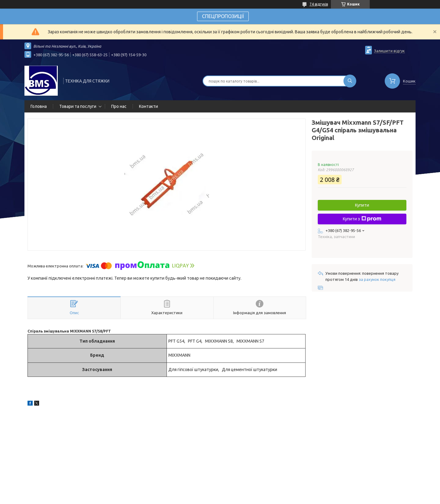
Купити (362, 205)
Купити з (362, 219)
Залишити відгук (389, 51)
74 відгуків (319, 4)
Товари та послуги (78, 106)
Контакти (148, 106)
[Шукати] (350, 81)
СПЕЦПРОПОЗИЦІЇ (223, 16)
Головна (39, 106)
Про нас (119, 106)
